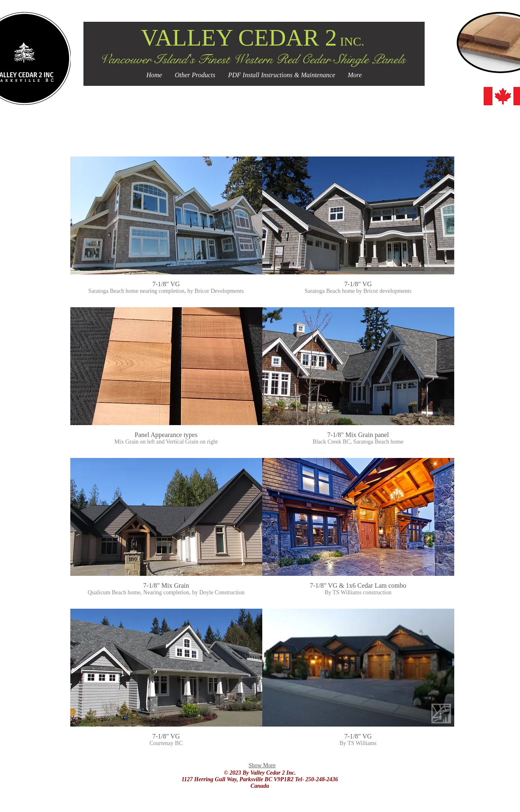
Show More (262, 765)
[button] (166, 232)
